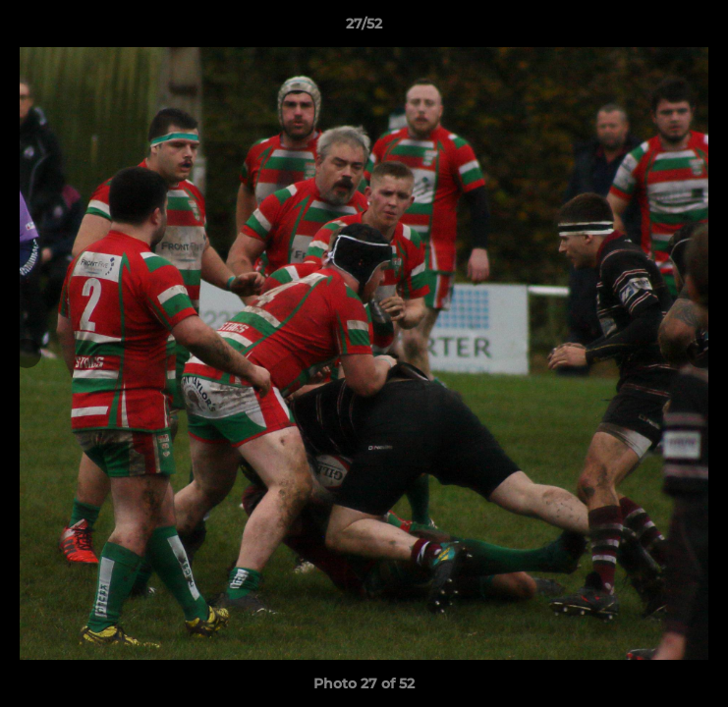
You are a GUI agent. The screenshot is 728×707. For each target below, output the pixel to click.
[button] (704, 28)
